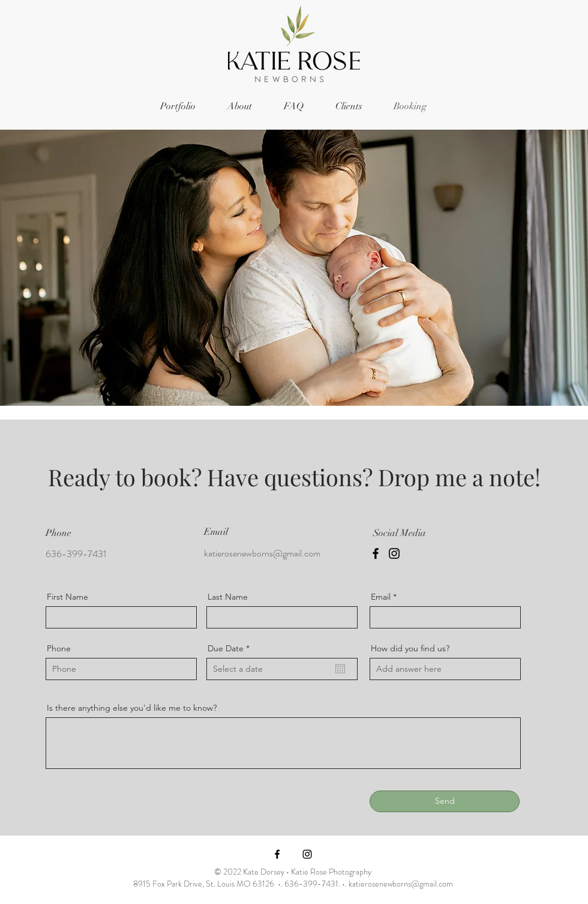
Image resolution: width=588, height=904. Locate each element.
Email (381, 597)
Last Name (228, 597)
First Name (67, 597)
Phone (59, 648)
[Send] (445, 801)
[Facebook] (376, 553)
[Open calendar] (340, 669)
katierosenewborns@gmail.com (262, 553)
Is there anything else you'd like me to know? (132, 708)
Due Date (231, 648)
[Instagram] (394, 553)
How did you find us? (410, 648)
